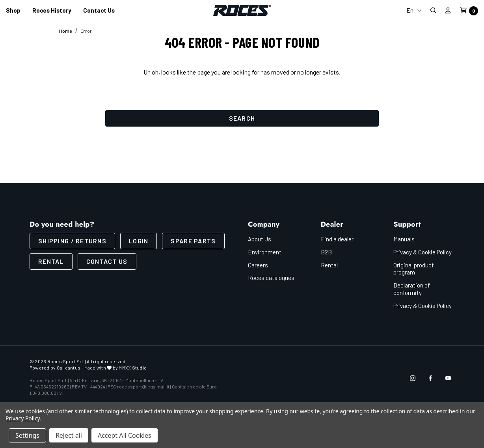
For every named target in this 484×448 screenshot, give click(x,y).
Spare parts (193, 241)
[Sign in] (448, 10)
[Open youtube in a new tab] (448, 378)
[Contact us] (99, 10)
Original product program (414, 269)
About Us (260, 239)
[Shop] (13, 10)
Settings (27, 435)
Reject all (69, 435)
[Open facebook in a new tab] (430, 378)
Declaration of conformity (412, 289)
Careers (258, 265)
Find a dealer (337, 239)
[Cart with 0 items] (467, 11)
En (414, 10)
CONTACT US (107, 261)
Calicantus (69, 368)
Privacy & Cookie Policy (423, 252)
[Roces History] (52, 10)
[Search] (433, 10)
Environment (265, 252)
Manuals (404, 239)
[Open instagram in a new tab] (413, 378)
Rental (51, 261)
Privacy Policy (23, 418)
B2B (326, 252)
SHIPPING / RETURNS (72, 241)
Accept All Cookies (125, 435)
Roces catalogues (271, 278)
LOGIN (139, 241)
